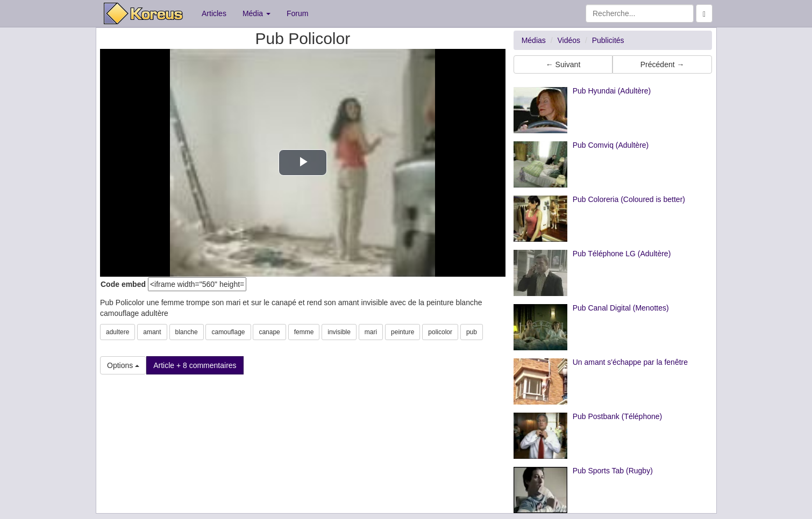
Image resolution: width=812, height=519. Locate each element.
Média (257, 13)
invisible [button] (339, 332)
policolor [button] (440, 332)
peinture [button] (403, 332)
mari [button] (371, 332)
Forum (297, 13)
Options (123, 365)
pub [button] (472, 332)
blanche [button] (187, 332)
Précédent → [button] (663, 64)
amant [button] (152, 332)
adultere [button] (117, 332)
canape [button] (269, 332)
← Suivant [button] (563, 64)
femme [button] (304, 332)
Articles (214, 13)
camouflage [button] (228, 332)
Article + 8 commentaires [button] (195, 365)
